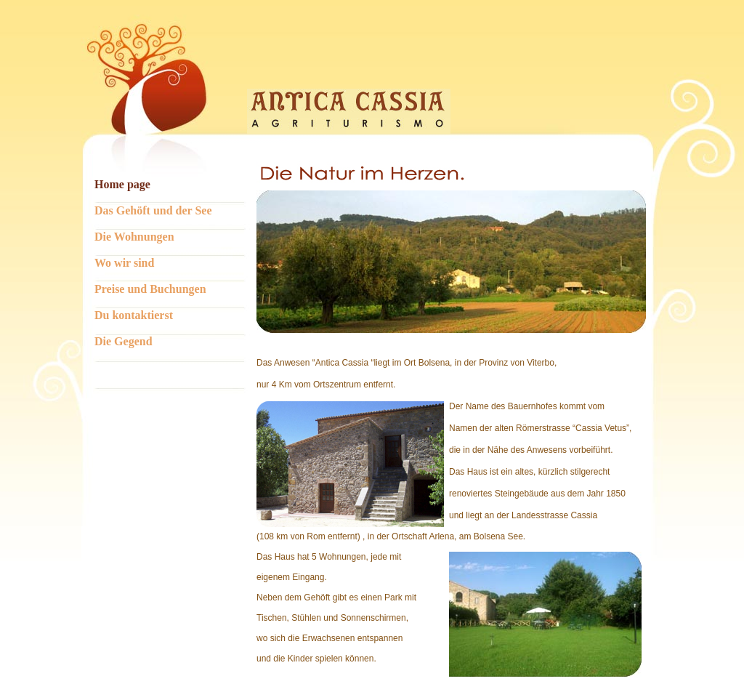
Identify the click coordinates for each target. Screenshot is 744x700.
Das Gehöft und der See (153, 210)
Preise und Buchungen (150, 289)
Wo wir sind (124, 263)
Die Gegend (124, 341)
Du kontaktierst (134, 315)
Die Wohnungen (134, 237)
